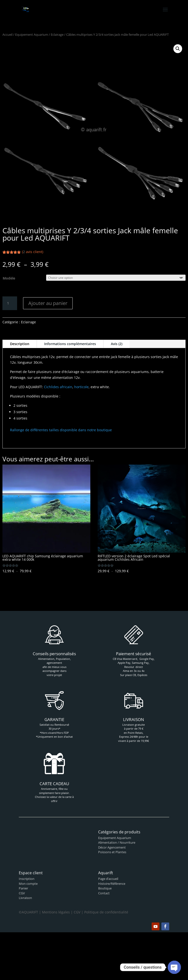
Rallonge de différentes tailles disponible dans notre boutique (61, 430)
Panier (23, 888)
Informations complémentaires (70, 344)
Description (20, 344)
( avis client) (33, 252)
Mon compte (28, 884)
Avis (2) (117, 344)
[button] (178, 49)
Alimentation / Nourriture (117, 842)
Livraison (25, 898)
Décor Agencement (112, 847)
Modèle (9, 278)
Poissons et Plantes (112, 852)
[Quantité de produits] (10, 303)
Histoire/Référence (112, 884)
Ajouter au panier (48, 303)
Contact (104, 893)
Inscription (27, 879)
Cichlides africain (58, 387)
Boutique (105, 888)
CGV (22, 893)
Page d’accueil (108, 879)
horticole (81, 387)
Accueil (7, 35)
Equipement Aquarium (32, 35)
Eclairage (57, 35)
